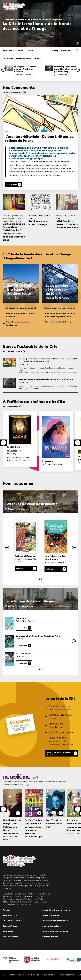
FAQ (4, 975)
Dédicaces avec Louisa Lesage (39, 223)
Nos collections (67, 975)
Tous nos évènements (12, 93)
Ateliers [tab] (31, 50)
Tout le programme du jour (62, 51)
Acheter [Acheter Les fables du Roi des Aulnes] (49, 569)
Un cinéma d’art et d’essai (58, 322)
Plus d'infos (12, 185)
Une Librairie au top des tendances (18, 323)
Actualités (8, 931)
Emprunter (22, 628)
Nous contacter (10, 937)
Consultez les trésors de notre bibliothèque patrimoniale (60, 315)
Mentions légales (17, 975)
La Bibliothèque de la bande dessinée (20, 315)
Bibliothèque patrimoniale (55, 931)
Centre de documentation (55, 921)
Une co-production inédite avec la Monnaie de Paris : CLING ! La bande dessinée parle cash (48, 360)
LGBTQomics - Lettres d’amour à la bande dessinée (25, 69)
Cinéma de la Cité (51, 915)
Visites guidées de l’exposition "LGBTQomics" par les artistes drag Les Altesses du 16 (14, 232)
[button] (3, 70)
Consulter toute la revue (14, 784)
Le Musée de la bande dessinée (22, 308)
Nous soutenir (49, 975)
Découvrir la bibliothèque (21, 606)
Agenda (7, 910)
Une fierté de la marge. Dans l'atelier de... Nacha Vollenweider (12, 827)
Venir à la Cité (10, 915)
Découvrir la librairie (18, 509)
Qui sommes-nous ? (12, 921)
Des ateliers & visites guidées (60, 308)
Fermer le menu (76, 7)
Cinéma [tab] (20, 50)
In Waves (47, 461)
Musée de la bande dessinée (56, 910)
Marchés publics (50, 937)
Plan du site (34, 975)
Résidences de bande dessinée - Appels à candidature (46, 379)
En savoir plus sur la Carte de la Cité (60, 753)
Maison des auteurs (52, 926)
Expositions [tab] (8, 50)
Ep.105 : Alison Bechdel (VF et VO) (54, 823)
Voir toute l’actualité (12, 351)
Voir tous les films (10, 407)
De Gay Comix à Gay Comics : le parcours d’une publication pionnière (33, 827)
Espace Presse (10, 926)
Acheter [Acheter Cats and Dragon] (20, 568)
